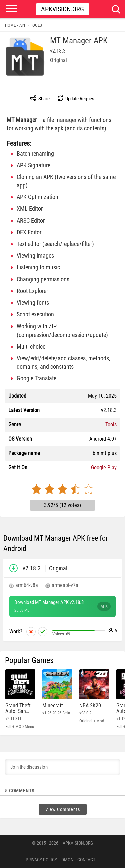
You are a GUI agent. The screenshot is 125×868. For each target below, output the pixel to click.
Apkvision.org (62, 9)
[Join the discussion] (62, 767)
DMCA (67, 860)
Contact (86, 860)
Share (39, 98)
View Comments (63, 809)
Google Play (104, 468)
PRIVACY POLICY (41, 860)
